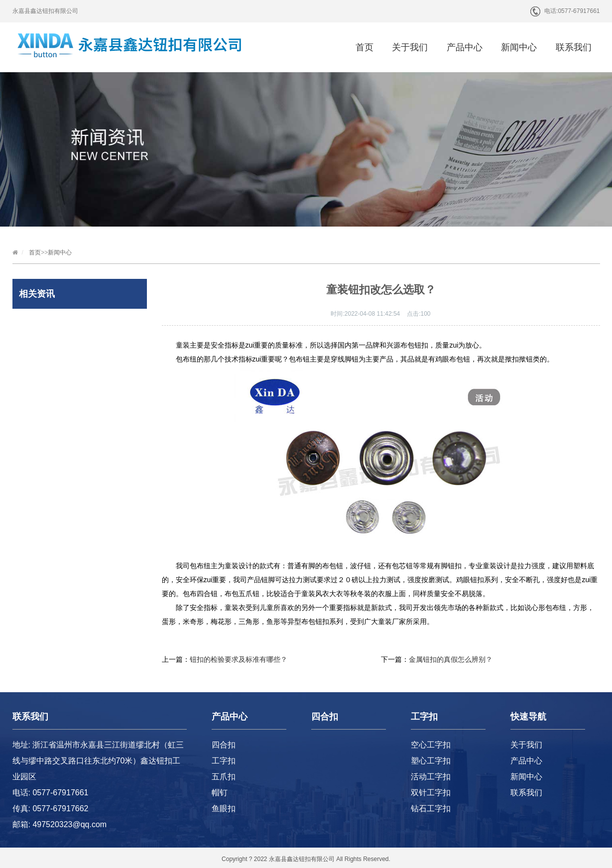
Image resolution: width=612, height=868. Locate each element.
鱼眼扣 (224, 808)
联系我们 (574, 47)
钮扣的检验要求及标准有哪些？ (239, 659)
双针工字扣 (431, 793)
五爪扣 (224, 777)
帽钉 (220, 793)
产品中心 (465, 47)
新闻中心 (519, 47)
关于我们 (410, 47)
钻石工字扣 (431, 808)
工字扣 (224, 761)
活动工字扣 (431, 777)
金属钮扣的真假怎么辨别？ (451, 659)
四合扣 (224, 745)
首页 (365, 47)
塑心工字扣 (431, 761)
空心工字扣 (431, 745)
